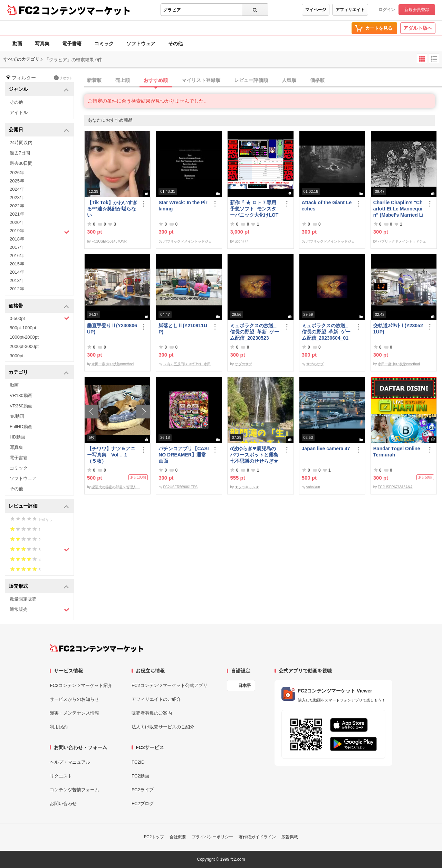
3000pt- (17, 356)
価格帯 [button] (39, 306)
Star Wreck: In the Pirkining (183, 206)
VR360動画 (21, 406)
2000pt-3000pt (24, 346)
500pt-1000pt (23, 328)
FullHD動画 (21, 427)
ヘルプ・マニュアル (70, 762)
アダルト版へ (418, 28)
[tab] (263, 81)
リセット (63, 78)
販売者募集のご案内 (152, 713)
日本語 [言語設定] (244, 686)
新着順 (94, 80)
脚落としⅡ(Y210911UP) (183, 329)
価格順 (317, 80)
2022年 (17, 206)
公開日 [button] (39, 130)
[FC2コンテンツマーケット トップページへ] (97, 648)
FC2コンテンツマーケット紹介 (81, 685)
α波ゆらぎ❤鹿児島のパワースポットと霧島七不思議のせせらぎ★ (254, 455)
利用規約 (59, 727)
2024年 (17, 189)
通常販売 (40, 610)
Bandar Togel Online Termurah (397, 452)
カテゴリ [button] (39, 373)
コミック (104, 44)
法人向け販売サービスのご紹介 (163, 727)
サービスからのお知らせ (74, 699)
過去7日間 (20, 153)
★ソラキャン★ (247, 487)
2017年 (17, 247)
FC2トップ (154, 837)
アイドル (19, 112)
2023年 (17, 197)
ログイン (387, 10)
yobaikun (313, 487)
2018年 (17, 239)
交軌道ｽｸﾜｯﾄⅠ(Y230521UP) (398, 329)
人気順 (289, 80)
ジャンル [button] (39, 90)
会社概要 (178, 837)
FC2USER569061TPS (181, 487)
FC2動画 (140, 776)
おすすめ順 (156, 80)
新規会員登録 (417, 10)
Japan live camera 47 (326, 449)
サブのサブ (243, 364)
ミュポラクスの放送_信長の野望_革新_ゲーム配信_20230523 (254, 332)
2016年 (17, 256)
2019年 (40, 232)
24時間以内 (21, 143)
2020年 (17, 222)
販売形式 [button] (39, 587)
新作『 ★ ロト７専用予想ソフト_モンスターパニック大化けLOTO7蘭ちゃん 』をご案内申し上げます (254, 209)
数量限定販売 (23, 599)
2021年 (17, 214)
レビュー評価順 (251, 80)
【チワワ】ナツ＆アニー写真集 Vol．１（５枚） (111, 455)
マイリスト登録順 (201, 80)
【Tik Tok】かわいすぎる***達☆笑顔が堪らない (112, 209)
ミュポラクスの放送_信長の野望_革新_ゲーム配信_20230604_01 (326, 332)
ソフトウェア (141, 44)
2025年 (17, 181)
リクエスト (61, 776)
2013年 (17, 280)
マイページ (316, 10)
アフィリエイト (350, 10)
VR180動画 (21, 395)
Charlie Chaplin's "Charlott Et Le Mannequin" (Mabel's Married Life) (398, 209)
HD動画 (17, 437)
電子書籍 (72, 44)
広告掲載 (290, 837)
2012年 (17, 289)
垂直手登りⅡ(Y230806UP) (112, 329)
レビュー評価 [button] (39, 506)
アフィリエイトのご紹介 (156, 699)
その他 (175, 44)
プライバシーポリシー (212, 837)
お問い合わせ (63, 804)
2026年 (17, 173)
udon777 (242, 241)
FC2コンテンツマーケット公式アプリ (170, 685)
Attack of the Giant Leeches (327, 206)
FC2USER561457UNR (109, 241)
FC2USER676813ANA (395, 487)
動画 (17, 44)
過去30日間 (21, 163)
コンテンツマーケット (86, 10)
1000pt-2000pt (24, 337)
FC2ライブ (143, 790)
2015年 (17, 264)
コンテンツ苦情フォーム (74, 790)
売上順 (123, 80)
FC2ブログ (143, 804)
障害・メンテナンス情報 (74, 713)
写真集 (42, 44)
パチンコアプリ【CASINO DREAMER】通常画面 (184, 455)
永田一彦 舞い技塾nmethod (113, 364)
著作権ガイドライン (257, 837)
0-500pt (40, 318)
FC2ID (138, 762)
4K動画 (17, 416)
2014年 (17, 272)
